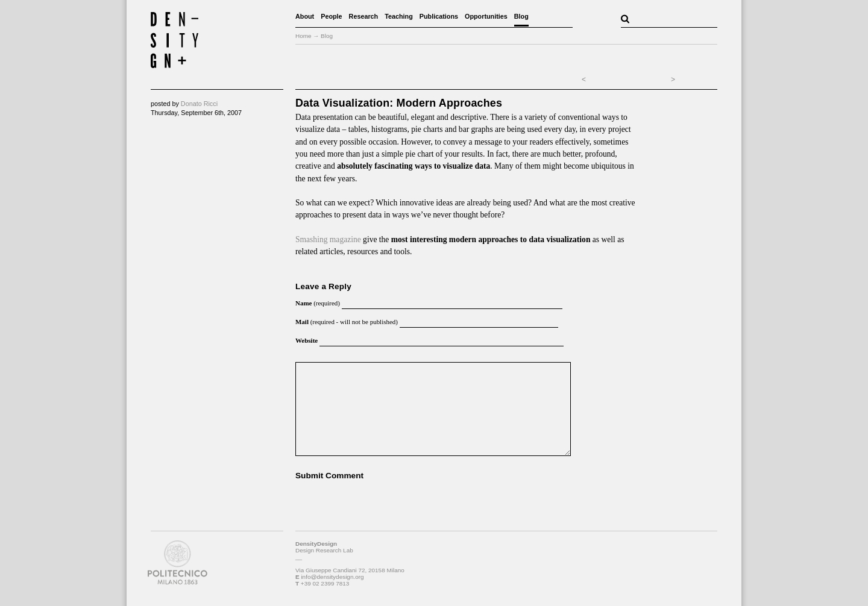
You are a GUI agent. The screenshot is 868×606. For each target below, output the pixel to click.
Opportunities (486, 16)
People (331, 16)
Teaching (399, 16)
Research (364, 16)
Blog (521, 16)
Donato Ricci (199, 104)
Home (303, 36)
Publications (439, 16)
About (305, 16)
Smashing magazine (328, 239)
